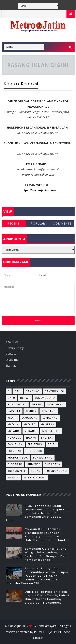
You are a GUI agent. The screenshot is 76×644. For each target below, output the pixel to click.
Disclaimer (13, 360)
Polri (52, 444)
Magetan (48, 424)
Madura (30, 424)
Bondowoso (17, 404)
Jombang (49, 411)
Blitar (25, 398)
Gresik (37, 404)
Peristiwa (35, 444)
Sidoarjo (15, 464)
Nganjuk (14, 438)
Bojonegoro (45, 398)
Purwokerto (43, 458)
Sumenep (34, 464)
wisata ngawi (35, 478)
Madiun (13, 424)
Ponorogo (34, 451)
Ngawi (31, 438)
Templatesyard (47, 626)
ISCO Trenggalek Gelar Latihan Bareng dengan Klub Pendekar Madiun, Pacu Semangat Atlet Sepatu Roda (38, 513)
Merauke (31, 431)
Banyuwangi (54, 391)
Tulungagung (56, 471)
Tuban (36, 471)
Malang (14, 431)
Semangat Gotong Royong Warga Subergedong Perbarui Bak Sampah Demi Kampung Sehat (47, 554)
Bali (18, 391)
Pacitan (47, 438)
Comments (62, 224)
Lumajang (50, 418)
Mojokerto (51, 431)
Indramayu (55, 404)
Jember (31, 411)
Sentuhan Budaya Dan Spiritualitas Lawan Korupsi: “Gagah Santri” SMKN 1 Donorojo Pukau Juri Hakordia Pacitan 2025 (37, 576)
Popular (38, 224)
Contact (11, 354)
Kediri (12, 418)
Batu (11, 398)
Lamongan (30, 418)
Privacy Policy (15, 348)
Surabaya (53, 464)
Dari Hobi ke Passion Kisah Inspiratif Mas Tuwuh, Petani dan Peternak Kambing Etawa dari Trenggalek (47, 597)
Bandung (33, 391)
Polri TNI (14, 451)
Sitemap (11, 365)
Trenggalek (17, 471)
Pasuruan (15, 444)
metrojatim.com (44, 190)
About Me (12, 342)
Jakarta (14, 411)
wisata (13, 478)
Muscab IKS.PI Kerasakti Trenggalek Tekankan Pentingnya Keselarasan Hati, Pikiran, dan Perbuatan (47, 535)
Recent (14, 224)
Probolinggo (18, 458)
